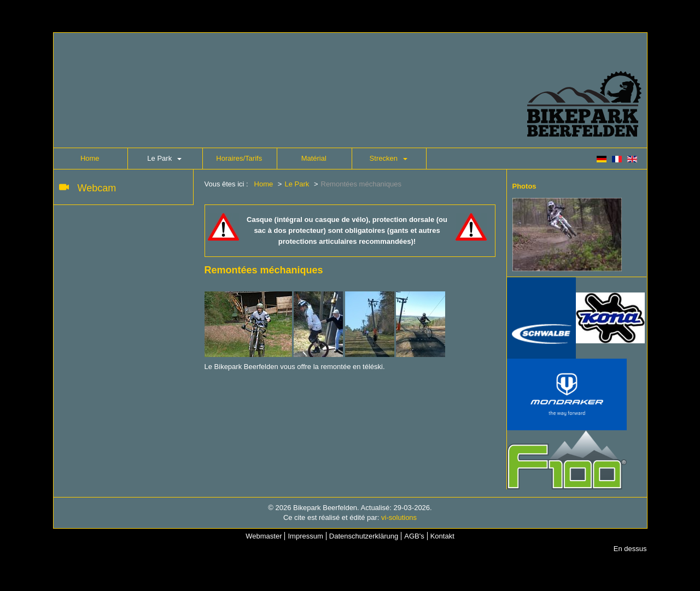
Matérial (314, 158)
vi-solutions (399, 517)
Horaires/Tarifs (239, 158)
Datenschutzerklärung (364, 536)
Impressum (305, 536)
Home (90, 158)
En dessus (630, 549)
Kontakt (442, 536)
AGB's (414, 536)
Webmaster (264, 536)
